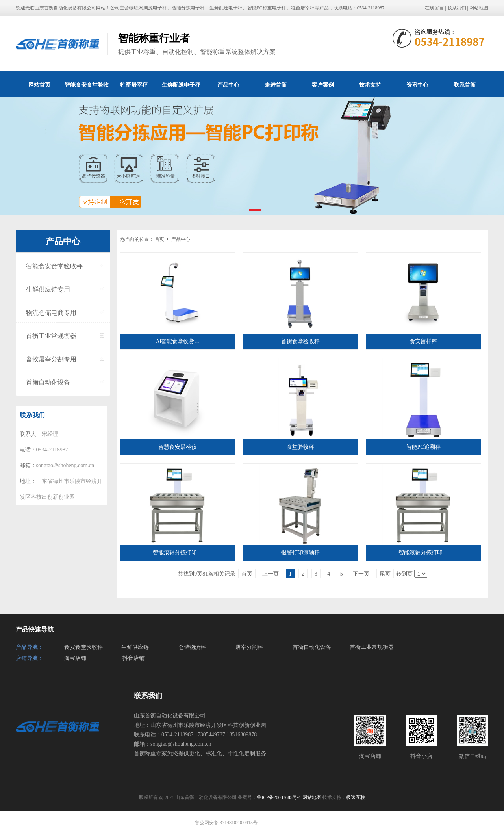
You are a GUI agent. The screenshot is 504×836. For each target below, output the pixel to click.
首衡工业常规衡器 (51, 336)
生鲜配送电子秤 (181, 85)
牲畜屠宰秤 (134, 85)
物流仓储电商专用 (51, 313)
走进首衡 (276, 85)
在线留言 (434, 8)
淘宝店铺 (75, 658)
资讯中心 (417, 85)
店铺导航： (30, 658)
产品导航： (30, 647)
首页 (159, 239)
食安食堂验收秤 (83, 647)
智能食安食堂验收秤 (87, 89)
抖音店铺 (133, 658)
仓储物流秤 (192, 647)
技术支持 (370, 85)
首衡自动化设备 (48, 382)
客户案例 (323, 85)
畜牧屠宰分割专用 (51, 359)
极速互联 (356, 797)
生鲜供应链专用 (48, 289)
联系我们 (457, 8)
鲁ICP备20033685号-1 (279, 797)
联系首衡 (465, 85)
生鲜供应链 (135, 647)
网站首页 (39, 85)
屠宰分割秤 (249, 647)
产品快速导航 (35, 629)
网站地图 (479, 8)
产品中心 (228, 85)
